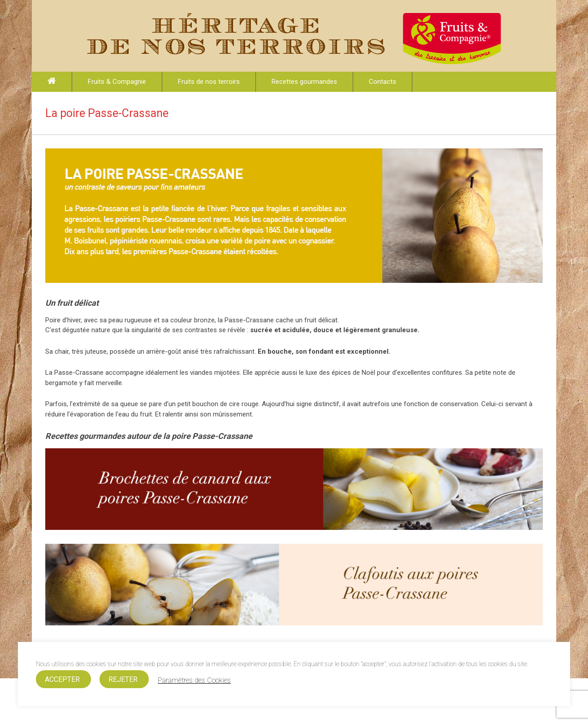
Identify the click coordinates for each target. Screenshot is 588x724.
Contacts (383, 82)
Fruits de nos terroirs (209, 82)
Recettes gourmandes (304, 82)
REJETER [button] (123, 679)
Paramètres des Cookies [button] (194, 681)
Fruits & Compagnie (117, 82)
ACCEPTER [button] (62, 679)
